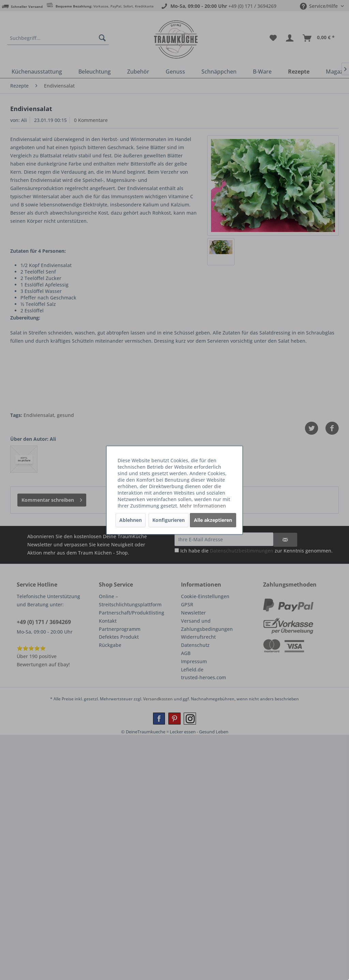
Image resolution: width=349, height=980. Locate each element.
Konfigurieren (169, 520)
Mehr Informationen (203, 506)
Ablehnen (131, 520)
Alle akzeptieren (213, 520)
